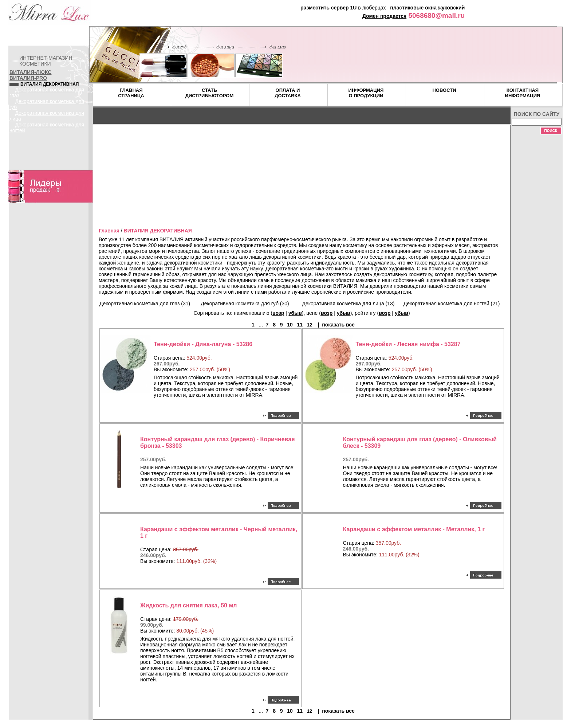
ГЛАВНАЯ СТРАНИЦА (131, 93)
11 (300, 325)
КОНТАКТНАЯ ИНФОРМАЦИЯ (523, 93)
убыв (295, 313)
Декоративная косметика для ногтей (446, 304)
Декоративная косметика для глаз (139, 304)
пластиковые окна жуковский (427, 8)
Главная (109, 231)
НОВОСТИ (444, 90)
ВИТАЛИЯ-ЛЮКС (30, 72)
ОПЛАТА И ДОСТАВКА (288, 93)
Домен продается (384, 16)
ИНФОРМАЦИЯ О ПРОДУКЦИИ (366, 93)
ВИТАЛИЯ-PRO (28, 78)
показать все (338, 325)
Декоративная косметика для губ (240, 304)
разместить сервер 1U (328, 8)
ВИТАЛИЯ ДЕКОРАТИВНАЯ (158, 231)
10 (290, 325)
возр (278, 313)
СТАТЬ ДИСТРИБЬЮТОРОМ (210, 93)
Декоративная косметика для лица (343, 304)
